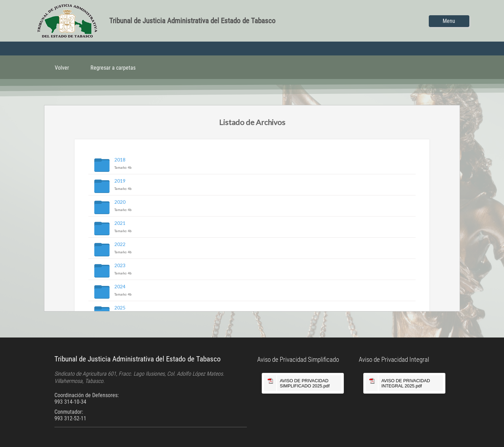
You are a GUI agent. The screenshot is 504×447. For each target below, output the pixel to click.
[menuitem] (62, 67)
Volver (62, 68)
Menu (449, 21)
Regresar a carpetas (113, 68)
